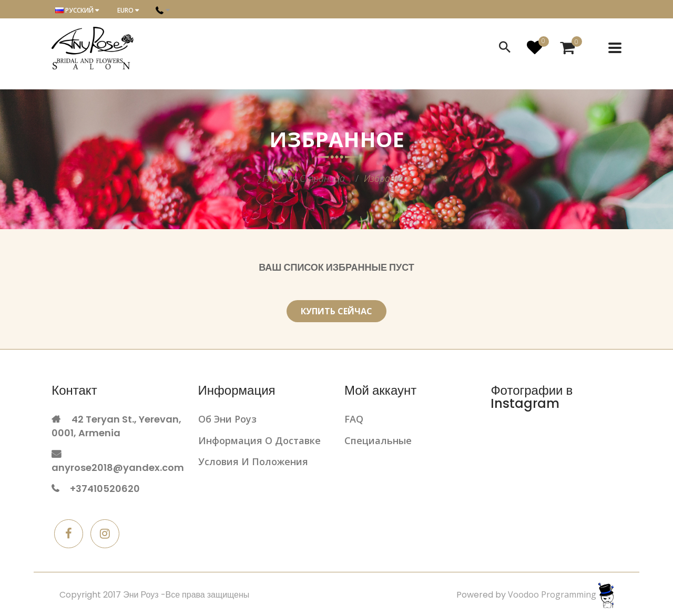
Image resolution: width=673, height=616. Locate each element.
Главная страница (304, 178)
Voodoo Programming (561, 594)
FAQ (354, 419)
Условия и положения (253, 461)
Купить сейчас (336, 311)
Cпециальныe (378, 440)
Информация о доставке (259, 440)
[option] (336, 159)
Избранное (387, 178)
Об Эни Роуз (227, 419)
